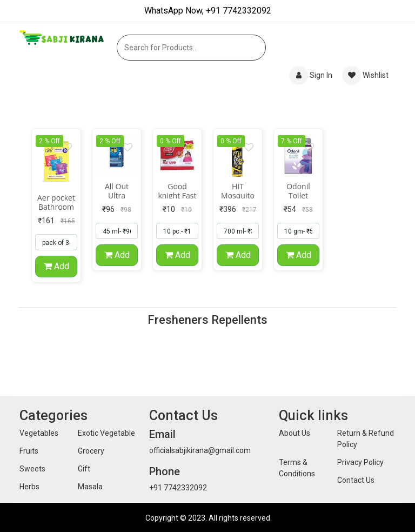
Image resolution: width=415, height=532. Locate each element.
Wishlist (365, 75)
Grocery (91, 451)
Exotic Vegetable (106, 433)
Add (56, 267)
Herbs (29, 487)
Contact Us (356, 480)
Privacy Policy (360, 462)
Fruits (29, 451)
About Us (294, 433)
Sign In (312, 75)
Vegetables (39, 433)
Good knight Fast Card (178, 197)
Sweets (32, 469)
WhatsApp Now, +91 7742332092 (208, 11)
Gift (84, 469)
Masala (90, 487)
